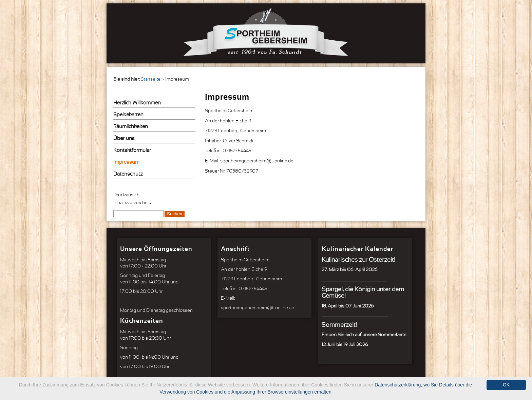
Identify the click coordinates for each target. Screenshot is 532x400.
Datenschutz (128, 174)
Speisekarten (128, 115)
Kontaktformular (132, 150)
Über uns (124, 138)
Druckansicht (127, 195)
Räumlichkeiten (131, 127)
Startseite (151, 79)
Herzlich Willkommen (137, 103)
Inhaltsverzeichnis (132, 203)
